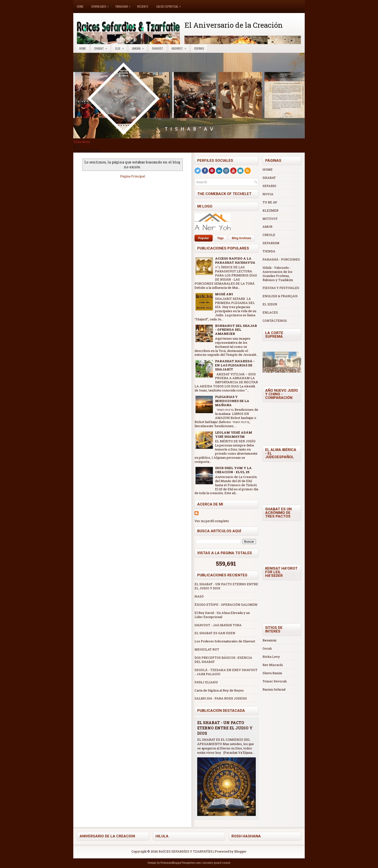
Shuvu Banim (272, 673)
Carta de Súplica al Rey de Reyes (219, 690)
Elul (121, 47)
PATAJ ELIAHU (206, 682)
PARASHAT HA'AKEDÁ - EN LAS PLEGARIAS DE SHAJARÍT (235, 365)
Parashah (124, 4)
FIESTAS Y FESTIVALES (281, 288)
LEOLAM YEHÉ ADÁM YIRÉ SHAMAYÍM (234, 434)
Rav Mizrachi (273, 665)
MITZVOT (270, 219)
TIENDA (269, 251)
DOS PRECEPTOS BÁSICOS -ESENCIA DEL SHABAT (223, 660)
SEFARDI (269, 186)
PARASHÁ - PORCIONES (281, 259)
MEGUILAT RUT (207, 649)
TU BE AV (270, 202)
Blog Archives (242, 238)
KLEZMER (270, 210)
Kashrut (180, 47)
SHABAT (269, 178)
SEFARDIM (271, 243)
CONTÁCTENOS (275, 321)
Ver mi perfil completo (212, 521)
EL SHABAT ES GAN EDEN (215, 633)
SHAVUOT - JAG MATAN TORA (218, 625)
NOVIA (268, 194)
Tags (220, 238)
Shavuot (158, 48)
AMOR (267, 227)
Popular (204, 238)
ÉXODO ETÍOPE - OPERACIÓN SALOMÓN (226, 605)
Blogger (240, 851)
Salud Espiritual (170, 4)
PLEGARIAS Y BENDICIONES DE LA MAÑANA (232, 401)
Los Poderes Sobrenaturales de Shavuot (225, 641)
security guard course (217, 863)
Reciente (143, 6)
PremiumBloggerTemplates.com (181, 863)
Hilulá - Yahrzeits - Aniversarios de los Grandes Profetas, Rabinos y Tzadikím (278, 274)
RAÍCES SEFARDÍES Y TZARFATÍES (186, 851)
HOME (268, 169)
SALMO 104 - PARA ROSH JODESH (221, 698)
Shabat (102, 47)
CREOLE (269, 235)
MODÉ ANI (224, 294)
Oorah (267, 648)
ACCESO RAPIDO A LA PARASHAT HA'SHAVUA (235, 260)
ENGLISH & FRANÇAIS (280, 296)
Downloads (101, 4)
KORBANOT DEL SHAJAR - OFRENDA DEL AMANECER (236, 330)
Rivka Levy (271, 657)
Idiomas (199, 48)
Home (80, 6)
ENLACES (270, 312)
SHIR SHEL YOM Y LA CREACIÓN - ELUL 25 (233, 470)
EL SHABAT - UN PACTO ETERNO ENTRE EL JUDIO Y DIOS (226, 586)
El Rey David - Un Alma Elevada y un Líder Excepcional (222, 615)
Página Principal (132, 176)
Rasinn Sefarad (274, 689)
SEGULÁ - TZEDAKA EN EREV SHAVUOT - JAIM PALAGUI (226, 672)
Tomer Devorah (275, 681)
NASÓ (199, 596)
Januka (139, 47)
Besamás (270, 640)
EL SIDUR (270, 304)
